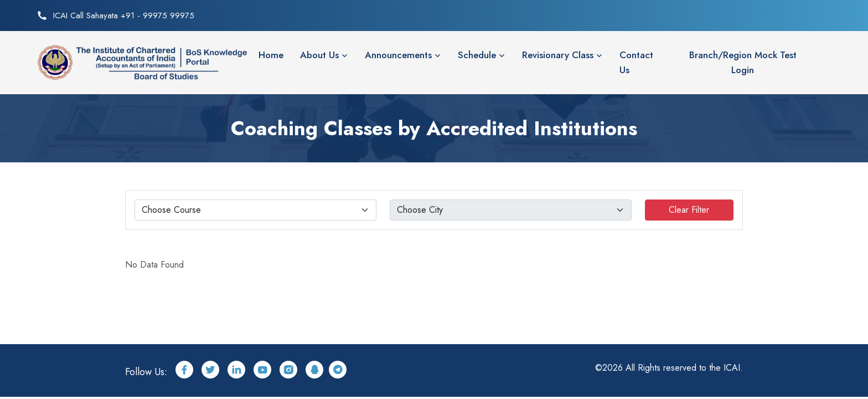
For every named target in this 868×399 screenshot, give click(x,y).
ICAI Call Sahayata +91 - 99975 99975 (124, 16)
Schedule (477, 55)
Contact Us (636, 62)
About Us (319, 55)
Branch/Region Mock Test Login (743, 62)
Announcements (398, 55)
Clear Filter (689, 210)
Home (271, 55)
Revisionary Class (558, 55)
